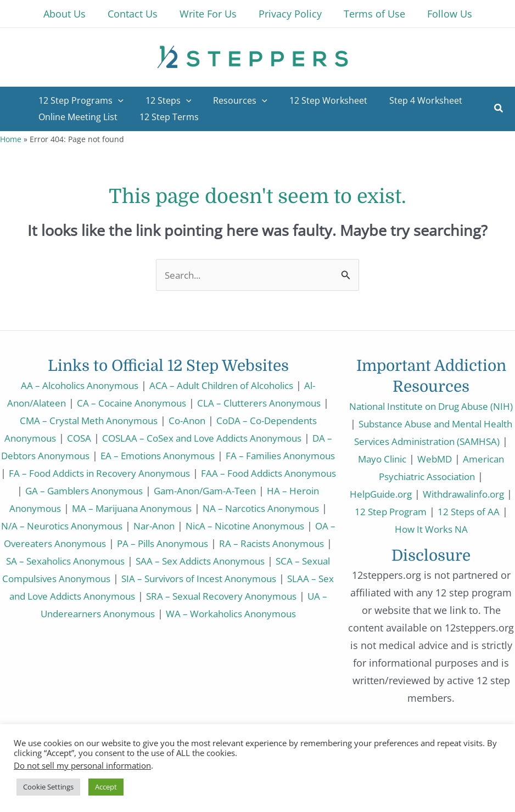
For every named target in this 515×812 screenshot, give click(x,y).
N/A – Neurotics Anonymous (181, 526)
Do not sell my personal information (82, 765)
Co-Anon (192, 420)
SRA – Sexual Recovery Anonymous (152, 613)
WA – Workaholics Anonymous (201, 631)
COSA (85, 438)
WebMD (487, 459)
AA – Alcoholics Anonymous (73, 385)
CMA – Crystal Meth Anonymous (88, 420)
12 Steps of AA (436, 529)
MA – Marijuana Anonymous (231, 508)
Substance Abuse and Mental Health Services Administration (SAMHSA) (432, 441)
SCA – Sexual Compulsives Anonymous (243, 578)
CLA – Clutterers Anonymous (269, 403)
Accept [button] (106, 787)
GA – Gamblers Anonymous (170, 490)
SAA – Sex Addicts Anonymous (73, 578)
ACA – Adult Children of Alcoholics (226, 385)
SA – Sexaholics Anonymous (259, 561)
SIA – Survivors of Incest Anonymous (102, 596)
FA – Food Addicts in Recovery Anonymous (171, 473)
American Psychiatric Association (427, 476)
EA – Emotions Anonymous (198, 455)
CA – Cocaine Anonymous (134, 403)
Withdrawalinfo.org (408, 511)
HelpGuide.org (427, 494)
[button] (499, 109)
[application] (116, 100)
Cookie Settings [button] (48, 787)
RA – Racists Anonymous (127, 561)
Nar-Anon (280, 526)
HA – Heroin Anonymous (98, 508)
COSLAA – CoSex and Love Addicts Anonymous (215, 438)
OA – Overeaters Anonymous (200, 543)
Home (11, 139)
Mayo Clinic (431, 459)
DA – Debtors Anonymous (65, 455)
